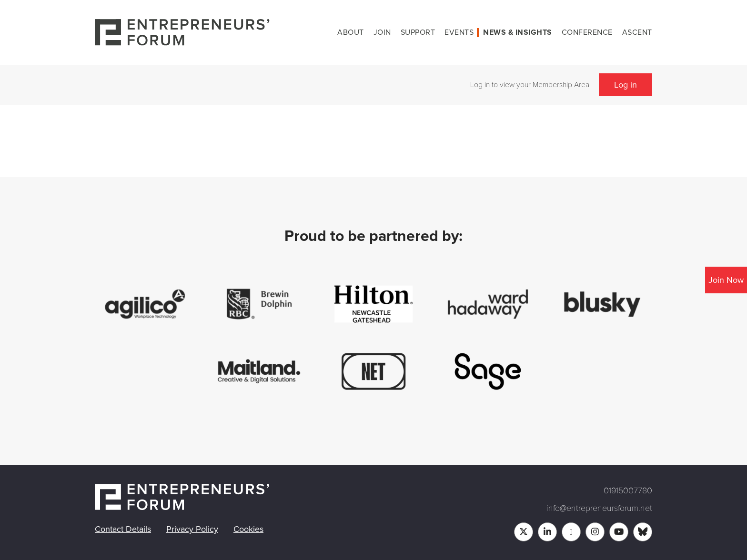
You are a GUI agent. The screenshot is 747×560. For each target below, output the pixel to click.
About (351, 32)
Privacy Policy (192, 529)
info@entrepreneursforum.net (599, 508)
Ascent (637, 32)
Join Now (726, 280)
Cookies (248, 529)
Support (418, 32)
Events (459, 32)
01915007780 (628, 490)
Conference (587, 32)
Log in (626, 85)
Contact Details (123, 529)
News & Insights (518, 32)
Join (382, 32)
